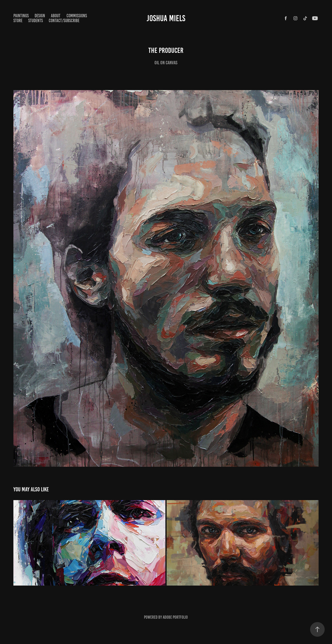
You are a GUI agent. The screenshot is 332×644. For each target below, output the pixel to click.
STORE (18, 21)
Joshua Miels (166, 18)
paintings (21, 16)
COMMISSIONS (77, 16)
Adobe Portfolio (175, 617)
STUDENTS (36, 21)
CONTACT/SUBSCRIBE (64, 21)
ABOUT (56, 16)
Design (40, 16)
